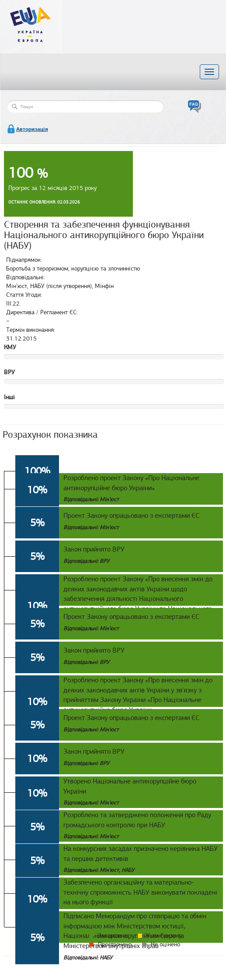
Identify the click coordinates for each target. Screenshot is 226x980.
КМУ (10, 347)
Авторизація (32, 129)
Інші (9, 397)
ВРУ (9, 372)
